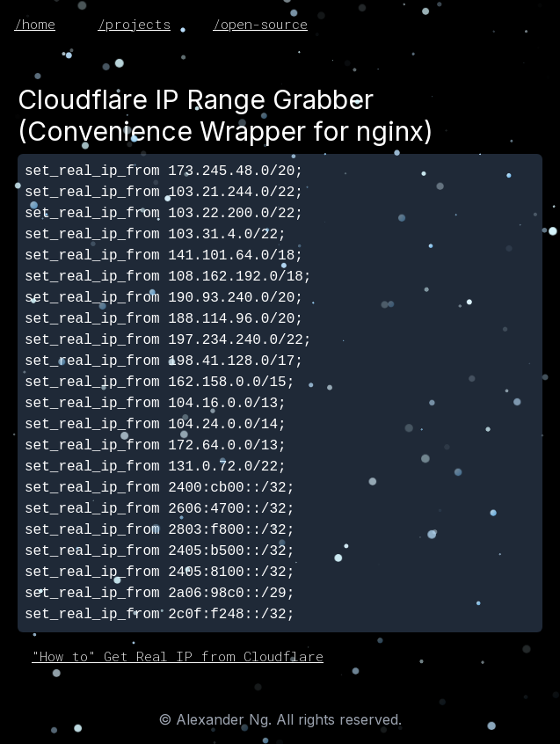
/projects (134, 24)
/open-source (260, 24)
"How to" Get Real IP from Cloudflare (178, 656)
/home (35, 24)
